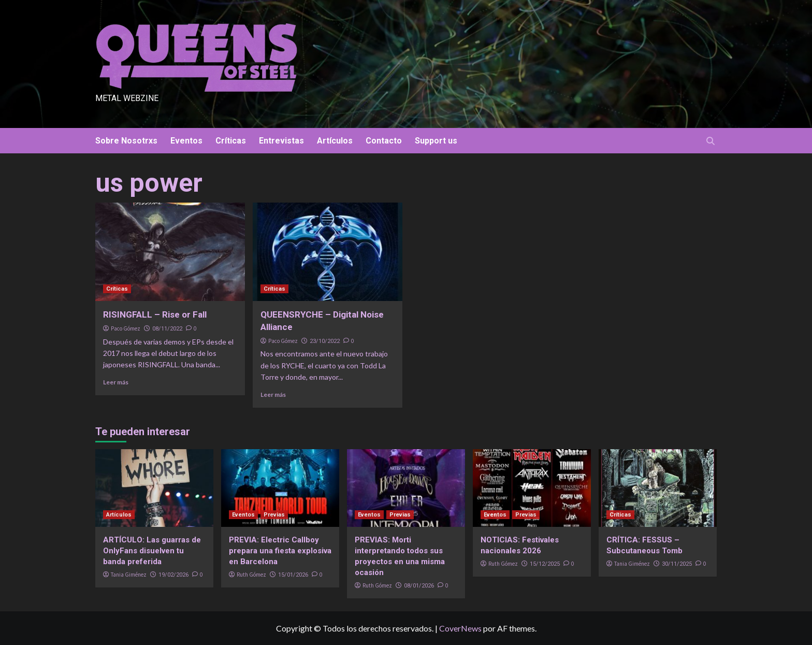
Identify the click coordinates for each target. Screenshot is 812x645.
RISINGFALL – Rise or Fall (155, 314)
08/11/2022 (167, 329)
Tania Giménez (129, 575)
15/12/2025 (545, 564)
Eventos (186, 141)
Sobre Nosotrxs (126, 141)
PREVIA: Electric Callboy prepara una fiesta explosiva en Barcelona (280, 551)
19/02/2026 (173, 575)
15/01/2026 (293, 575)
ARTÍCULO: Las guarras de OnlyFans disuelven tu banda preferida (152, 551)
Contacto (384, 141)
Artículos (335, 141)
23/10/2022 (325, 341)
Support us (436, 141)
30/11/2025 (677, 564)
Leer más (116, 382)
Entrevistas (281, 141)
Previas (274, 515)
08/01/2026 (419, 586)
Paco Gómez (126, 328)
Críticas (231, 141)
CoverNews (460, 628)
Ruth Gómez (251, 575)
